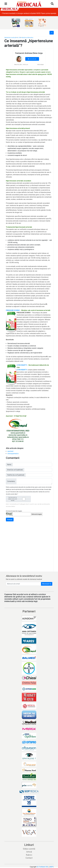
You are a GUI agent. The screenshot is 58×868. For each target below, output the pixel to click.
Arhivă (29, 852)
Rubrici (29, 855)
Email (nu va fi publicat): (15, 470)
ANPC (52, 867)
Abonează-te (47, 584)
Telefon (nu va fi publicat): (16, 475)
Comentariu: (11, 481)
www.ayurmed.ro (13, 454)
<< (52, 33)
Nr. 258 (19, 38)
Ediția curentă (29, 849)
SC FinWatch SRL (43, 867)
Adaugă (10, 519)
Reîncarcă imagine (37, 514)
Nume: (9, 465)
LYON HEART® (22, 365)
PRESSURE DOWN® (13, 310)
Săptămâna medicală (10, 38)
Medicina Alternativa (28, 38)
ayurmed (10, 451)
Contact (29, 858)
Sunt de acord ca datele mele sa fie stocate (19, 499)
